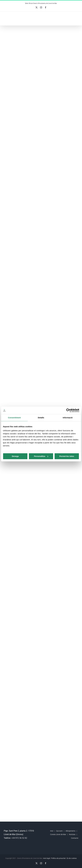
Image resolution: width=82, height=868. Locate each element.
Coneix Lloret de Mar (58, 834)
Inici (52, 831)
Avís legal (47, 858)
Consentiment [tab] (14, 418)
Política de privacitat (58, 858)
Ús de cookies (72, 858)
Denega (15, 456)
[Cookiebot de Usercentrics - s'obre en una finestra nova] (68, 410)
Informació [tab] (68, 418)
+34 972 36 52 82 (19, 838)
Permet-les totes (67, 456)
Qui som (59, 831)
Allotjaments (70, 831)
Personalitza (41, 456)
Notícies (72, 834)
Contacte (75, 838)
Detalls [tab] (41, 418)
